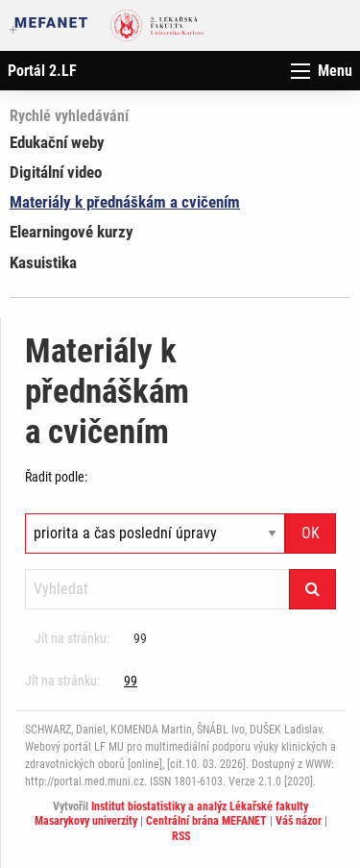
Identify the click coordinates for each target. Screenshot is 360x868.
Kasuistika (43, 262)
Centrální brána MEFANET (206, 821)
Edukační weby (57, 142)
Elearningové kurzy (72, 232)
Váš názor (299, 821)
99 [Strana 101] (140, 638)
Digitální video (56, 172)
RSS (181, 836)
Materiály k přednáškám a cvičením (125, 202)
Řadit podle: (56, 477)
